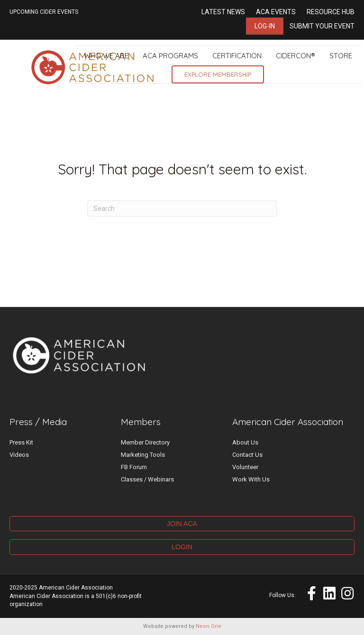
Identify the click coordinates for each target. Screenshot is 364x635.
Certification (237, 56)
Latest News (223, 12)
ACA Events (276, 12)
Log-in (265, 26)
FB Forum (134, 467)
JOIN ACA (182, 524)
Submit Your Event (322, 26)
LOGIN (182, 547)
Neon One (209, 626)
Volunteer (245, 467)
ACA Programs (170, 56)
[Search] (182, 209)
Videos (19, 455)
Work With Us (251, 479)
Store (341, 56)
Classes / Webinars (147, 479)
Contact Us (247, 455)
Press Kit (21, 442)
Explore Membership (218, 74)
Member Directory (145, 442)
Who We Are (106, 56)
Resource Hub (331, 12)
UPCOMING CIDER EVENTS (44, 12)
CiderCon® (296, 56)
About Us (245, 442)
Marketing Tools (143, 455)
